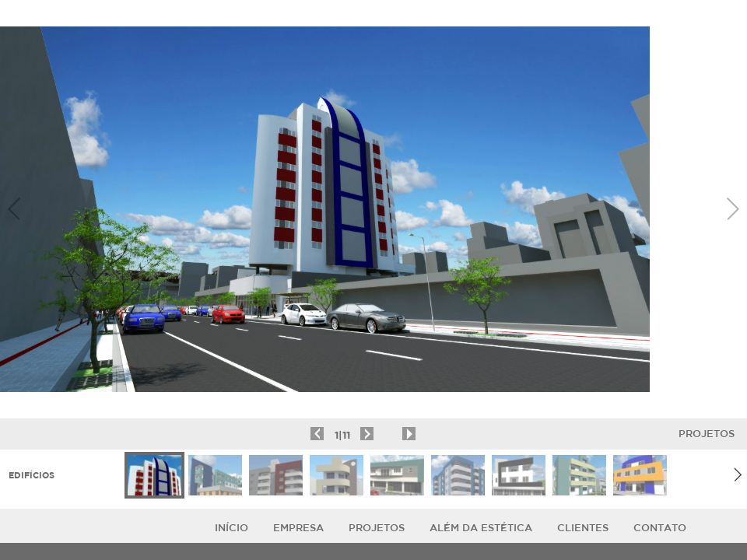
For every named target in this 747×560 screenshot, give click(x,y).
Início (231, 528)
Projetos (707, 434)
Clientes (583, 528)
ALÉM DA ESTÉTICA (481, 528)
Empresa (298, 528)
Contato (660, 528)
